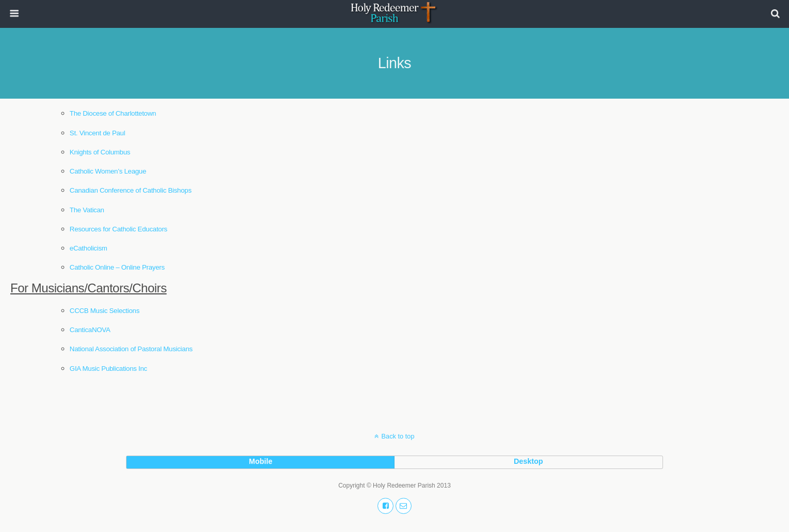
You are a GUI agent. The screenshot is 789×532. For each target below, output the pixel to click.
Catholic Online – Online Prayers (117, 267)
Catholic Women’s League (108, 171)
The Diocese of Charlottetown (113, 113)
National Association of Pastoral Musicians (131, 349)
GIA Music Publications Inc (108, 369)
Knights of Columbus (100, 152)
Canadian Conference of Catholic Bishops (131, 190)
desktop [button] (528, 461)
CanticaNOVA (90, 330)
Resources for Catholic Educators (120, 229)
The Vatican (87, 210)
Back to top (398, 436)
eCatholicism (89, 248)
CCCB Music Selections (105, 311)
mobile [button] (261, 461)
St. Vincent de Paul (98, 133)
